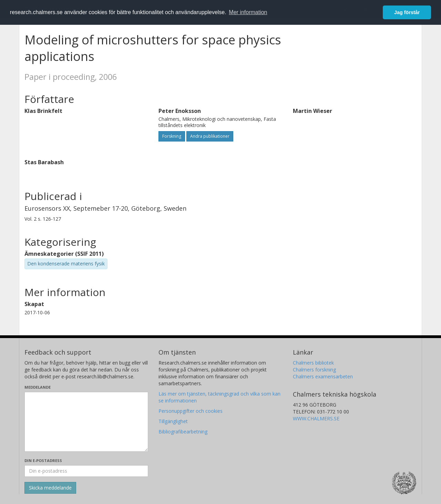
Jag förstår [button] (407, 12)
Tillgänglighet (173, 421)
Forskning (172, 136)
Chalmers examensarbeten (323, 376)
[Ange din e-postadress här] (86, 471)
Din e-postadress (43, 460)
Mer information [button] (248, 12)
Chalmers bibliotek (313, 363)
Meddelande (38, 387)
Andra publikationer (210, 136)
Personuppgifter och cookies (191, 411)
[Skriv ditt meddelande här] (86, 422)
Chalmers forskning (314, 370)
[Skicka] (50, 488)
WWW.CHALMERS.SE (316, 418)
